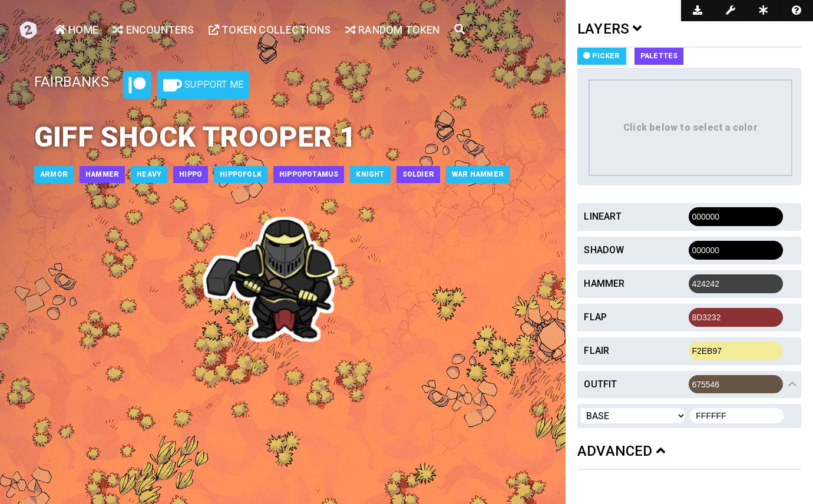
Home (76, 30)
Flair (596, 351)
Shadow (604, 250)
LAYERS (610, 29)
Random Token (393, 30)
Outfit (600, 384)
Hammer (604, 283)
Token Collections (270, 30)
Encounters (153, 30)
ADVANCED (621, 451)
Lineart (602, 216)
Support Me (203, 85)
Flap (595, 317)
